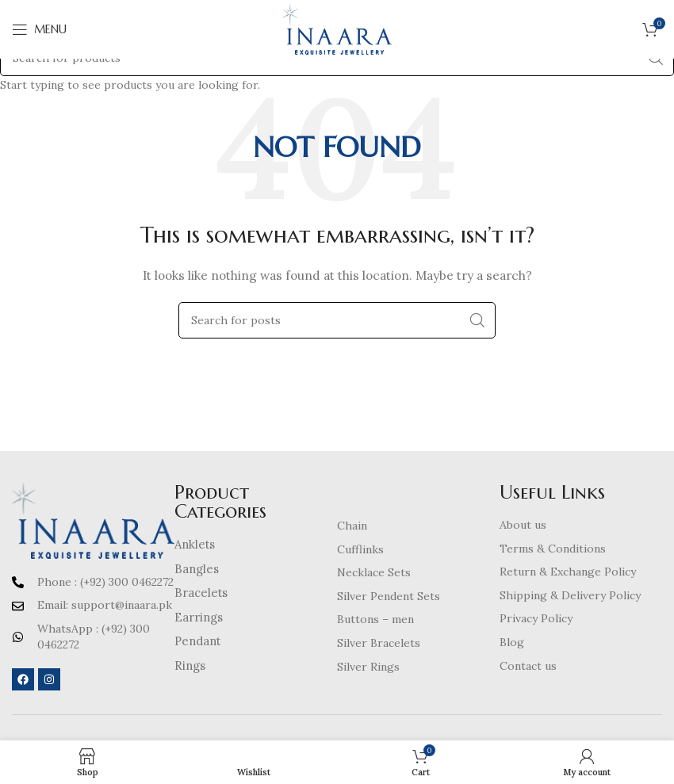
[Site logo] (337, 29)
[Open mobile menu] (39, 29)
